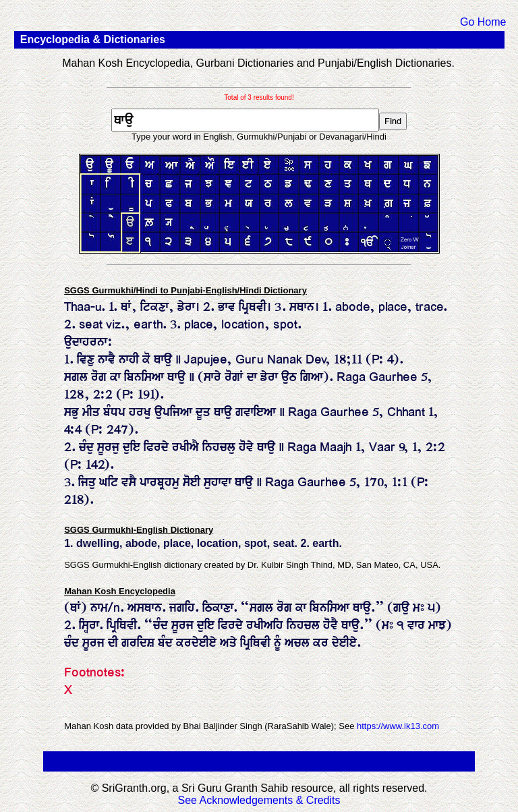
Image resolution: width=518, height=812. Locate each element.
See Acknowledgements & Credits (259, 800)
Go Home (483, 22)
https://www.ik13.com (398, 726)
